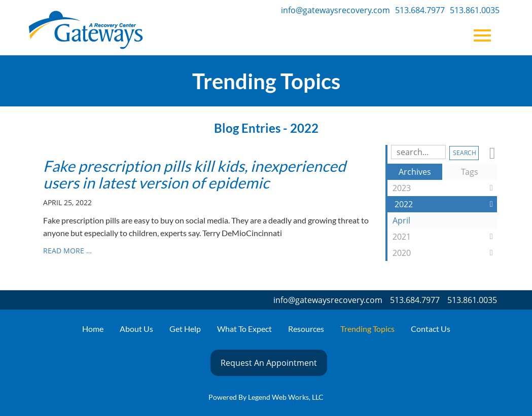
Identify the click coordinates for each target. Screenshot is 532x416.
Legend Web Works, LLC (286, 397)
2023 (445, 188)
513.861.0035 (475, 10)
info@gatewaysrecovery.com (335, 10)
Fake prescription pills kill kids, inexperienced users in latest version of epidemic (194, 174)
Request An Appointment (269, 363)
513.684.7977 (420, 10)
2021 (445, 237)
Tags (470, 172)
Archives (415, 172)
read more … (67, 251)
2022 (446, 204)
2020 (445, 253)
